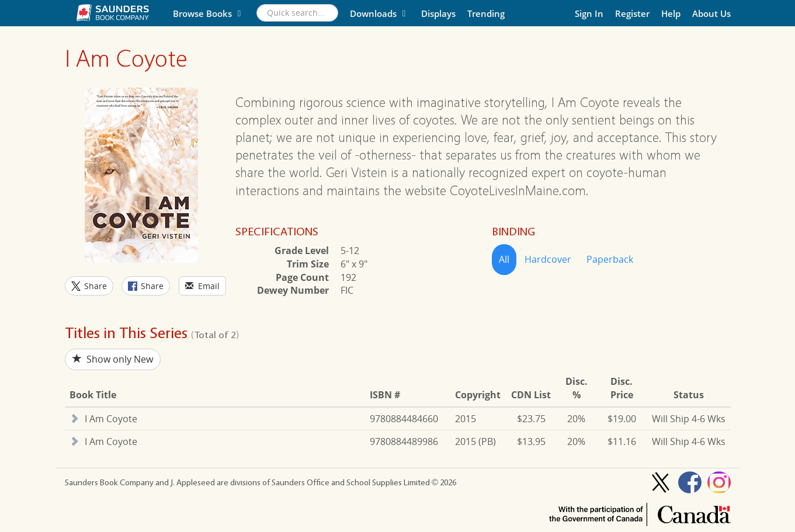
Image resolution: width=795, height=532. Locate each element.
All (504, 259)
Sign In (589, 13)
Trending (486, 13)
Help (671, 13)
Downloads (380, 13)
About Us (711, 13)
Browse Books (209, 13)
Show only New (113, 359)
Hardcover (548, 259)
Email (202, 286)
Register (632, 13)
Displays (438, 13)
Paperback (610, 259)
